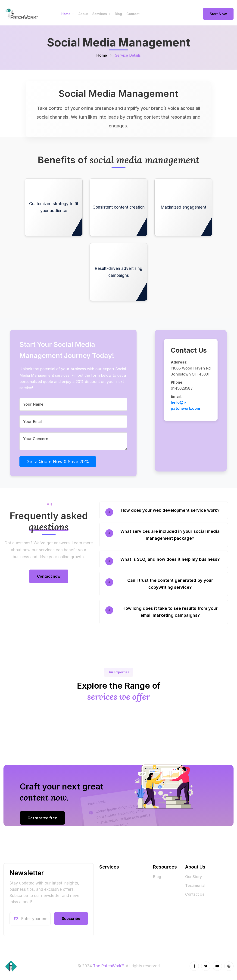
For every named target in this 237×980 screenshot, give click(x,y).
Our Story (193, 877)
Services (100, 14)
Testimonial (195, 885)
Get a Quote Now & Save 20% (58, 462)
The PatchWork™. (109, 966)
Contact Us (195, 894)
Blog (118, 14)
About (83, 14)
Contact (133, 14)
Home (66, 14)
